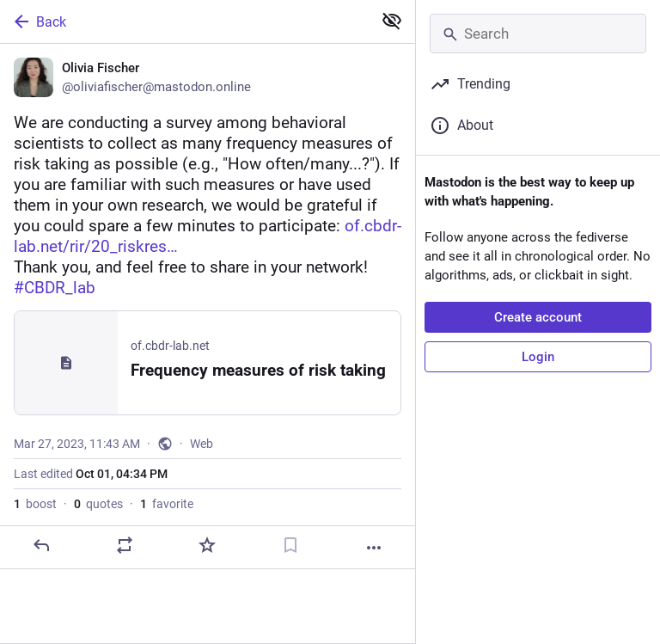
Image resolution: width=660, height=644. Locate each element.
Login (538, 357)
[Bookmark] (290, 545)
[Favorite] (207, 545)
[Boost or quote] (125, 545)
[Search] (538, 34)
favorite (167, 504)
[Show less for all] (392, 21)
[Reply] (41, 545)
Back (39, 21)
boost (35, 504)
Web (202, 444)
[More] (374, 548)
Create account (538, 317)
